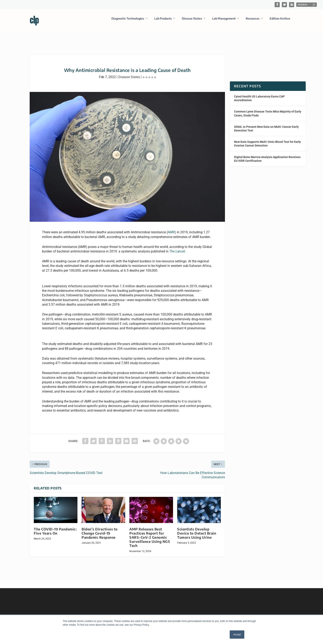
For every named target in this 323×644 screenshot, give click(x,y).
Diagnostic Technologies (128, 21)
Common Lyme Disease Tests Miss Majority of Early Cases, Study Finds (268, 110)
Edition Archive (280, 21)
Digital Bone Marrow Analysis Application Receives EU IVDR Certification (267, 155)
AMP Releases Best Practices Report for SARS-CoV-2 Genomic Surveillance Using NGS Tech (150, 534)
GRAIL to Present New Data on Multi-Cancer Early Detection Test (266, 125)
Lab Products (163, 21)
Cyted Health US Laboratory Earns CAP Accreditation (259, 95)
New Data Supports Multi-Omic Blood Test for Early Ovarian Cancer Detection (267, 140)
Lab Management (224, 21)
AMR (171, 228)
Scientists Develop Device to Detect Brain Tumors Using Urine (197, 530)
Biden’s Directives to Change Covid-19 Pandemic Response (100, 530)
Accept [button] (237, 635)
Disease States (192, 21)
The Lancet (177, 248)
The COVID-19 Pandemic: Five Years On (55, 527)
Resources (253, 21)
